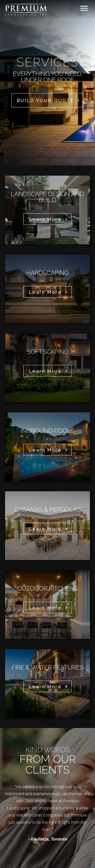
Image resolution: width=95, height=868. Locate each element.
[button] (48, 100)
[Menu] (84, 8)
